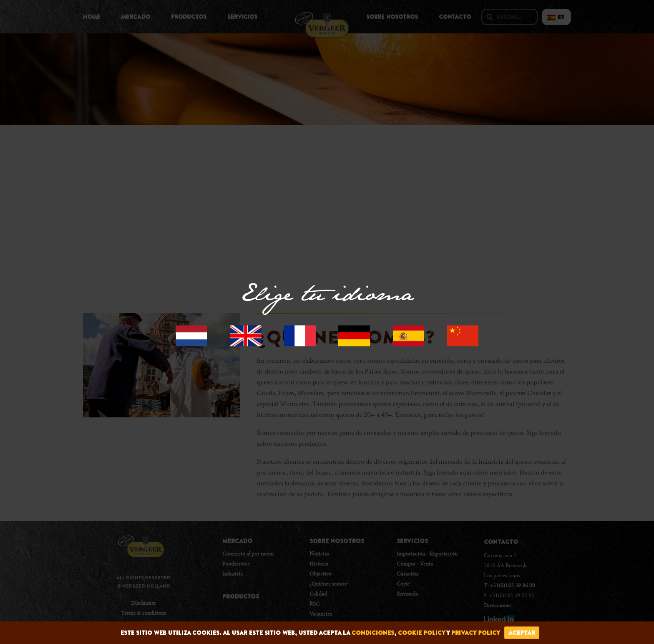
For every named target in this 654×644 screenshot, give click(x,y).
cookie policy (421, 633)
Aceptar (522, 633)
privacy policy (476, 633)
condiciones (373, 633)
